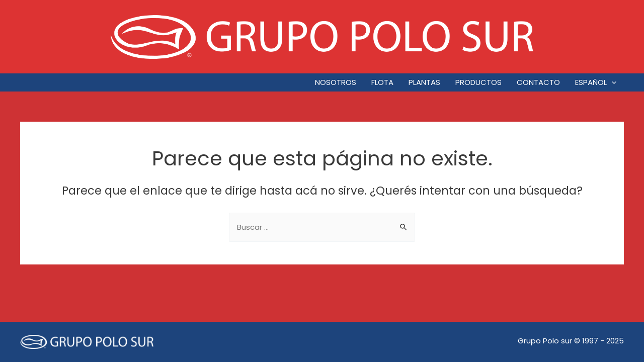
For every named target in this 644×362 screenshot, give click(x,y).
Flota (382, 82)
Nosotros (336, 82)
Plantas (424, 82)
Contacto (538, 82)
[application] (612, 82)
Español (596, 82)
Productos (478, 82)
